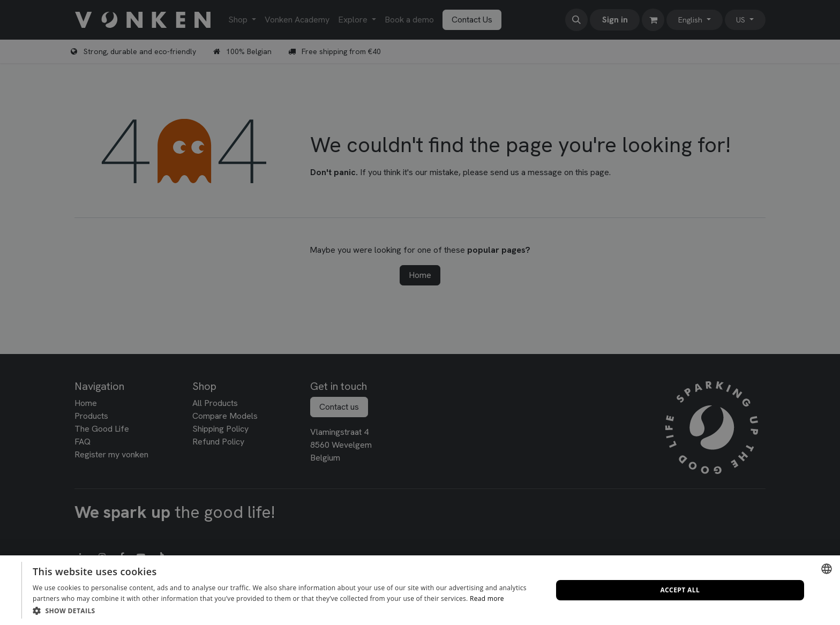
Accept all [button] (680, 590)
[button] (285, 611)
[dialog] (420, 590)
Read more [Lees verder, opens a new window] (487, 598)
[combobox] (827, 569)
